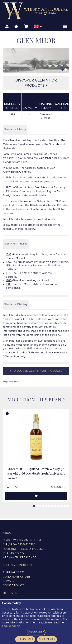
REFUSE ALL (25, 639)
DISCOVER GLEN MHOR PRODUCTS (36, 373)
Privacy (9, 581)
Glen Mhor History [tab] (15, 131)
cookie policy (11, 626)
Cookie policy (13, 586)
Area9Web (10, 558)
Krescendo (28, 558)
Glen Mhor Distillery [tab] (16, 306)
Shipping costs (14, 573)
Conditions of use (16, 577)
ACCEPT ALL (47, 639)
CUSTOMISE (36, 633)
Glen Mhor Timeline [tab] (16, 246)
